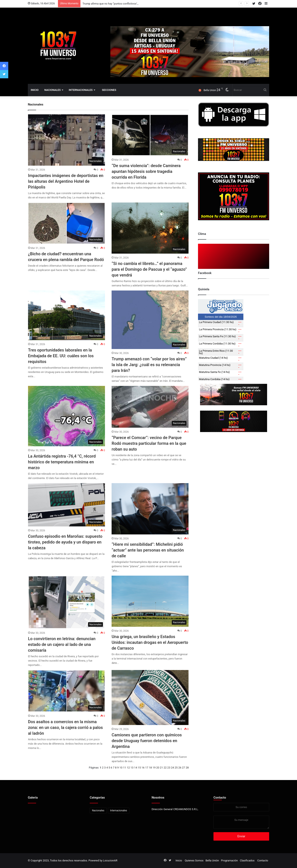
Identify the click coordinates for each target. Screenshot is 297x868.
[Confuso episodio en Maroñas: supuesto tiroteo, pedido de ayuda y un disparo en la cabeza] (67, 505)
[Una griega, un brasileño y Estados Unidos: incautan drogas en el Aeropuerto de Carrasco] (150, 601)
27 (184, 768)
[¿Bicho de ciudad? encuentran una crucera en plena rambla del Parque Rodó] (67, 223)
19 (154, 768)
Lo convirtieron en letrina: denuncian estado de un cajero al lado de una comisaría (62, 644)
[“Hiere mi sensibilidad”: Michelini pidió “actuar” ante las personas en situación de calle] (150, 509)
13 (132, 768)
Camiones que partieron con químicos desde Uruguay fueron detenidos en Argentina (147, 741)
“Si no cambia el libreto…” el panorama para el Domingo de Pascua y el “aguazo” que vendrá (149, 269)
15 (139, 768)
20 (158, 768)
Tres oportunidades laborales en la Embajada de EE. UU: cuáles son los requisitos (61, 356)
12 (128, 768)
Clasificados (247, 860)
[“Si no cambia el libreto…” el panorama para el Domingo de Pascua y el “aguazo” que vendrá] (150, 228)
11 (125, 768)
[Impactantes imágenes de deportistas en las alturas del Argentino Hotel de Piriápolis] (67, 140)
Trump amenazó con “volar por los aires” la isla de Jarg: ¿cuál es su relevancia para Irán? (149, 365)
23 (169, 768)
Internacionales (81, 90)
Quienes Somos (194, 860)
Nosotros (158, 798)
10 (121, 768)
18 (150, 768)
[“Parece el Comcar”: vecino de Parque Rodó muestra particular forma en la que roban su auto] (150, 407)
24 (173, 768)
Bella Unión (212, 860)
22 (165, 768)
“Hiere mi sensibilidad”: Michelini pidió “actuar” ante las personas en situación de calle (148, 550)
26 (180, 768)
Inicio (35, 90)
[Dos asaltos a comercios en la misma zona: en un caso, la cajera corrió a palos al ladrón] (67, 691)
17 (147, 768)
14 (136, 768)
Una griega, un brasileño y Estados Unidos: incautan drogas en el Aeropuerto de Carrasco (150, 642)
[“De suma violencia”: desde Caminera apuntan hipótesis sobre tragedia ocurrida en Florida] (150, 135)
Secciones (109, 90)
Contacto (220, 798)
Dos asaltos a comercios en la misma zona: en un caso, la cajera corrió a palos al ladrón (65, 727)
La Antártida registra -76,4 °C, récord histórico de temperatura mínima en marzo (62, 462)
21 (161, 768)
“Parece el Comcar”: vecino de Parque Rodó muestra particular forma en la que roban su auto (149, 443)
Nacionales (52, 90)
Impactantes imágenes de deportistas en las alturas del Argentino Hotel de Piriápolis (66, 181)
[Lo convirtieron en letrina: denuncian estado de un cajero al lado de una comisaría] (67, 602)
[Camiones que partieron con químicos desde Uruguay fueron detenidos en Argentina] (150, 698)
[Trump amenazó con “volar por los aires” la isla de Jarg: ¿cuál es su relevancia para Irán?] (150, 320)
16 (143, 768)
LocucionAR (110, 860)
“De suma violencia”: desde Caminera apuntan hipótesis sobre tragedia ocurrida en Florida (146, 171)
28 (187, 768)
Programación (229, 860)
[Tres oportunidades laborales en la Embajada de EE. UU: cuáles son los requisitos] (67, 315)
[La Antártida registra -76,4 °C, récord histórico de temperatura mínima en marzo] (67, 416)
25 (176, 768)
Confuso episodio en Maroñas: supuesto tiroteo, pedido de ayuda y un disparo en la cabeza (65, 542)
